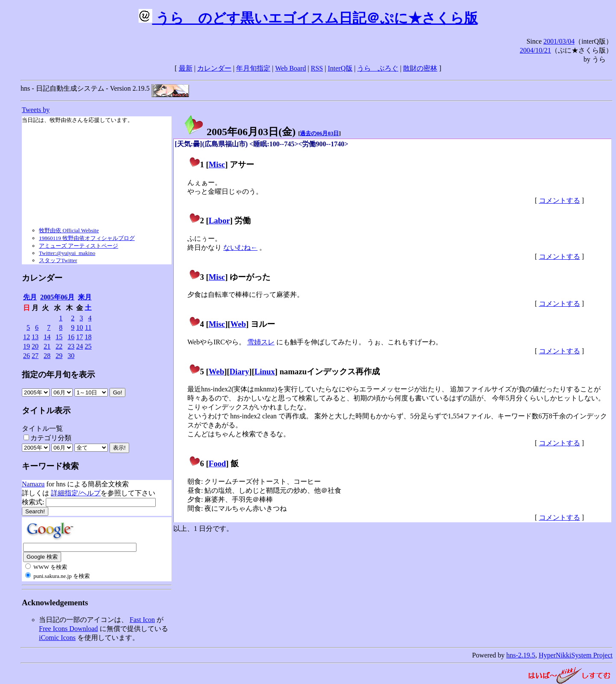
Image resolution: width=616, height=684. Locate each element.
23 (71, 346)
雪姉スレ (261, 342)
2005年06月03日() (240, 132)
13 (35, 337)
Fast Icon (142, 620)
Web (238, 324)
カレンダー (214, 68)
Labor (219, 221)
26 (27, 356)
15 (59, 337)
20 (35, 346)
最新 (186, 68)
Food (218, 463)
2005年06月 (57, 297)
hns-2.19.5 (521, 655)
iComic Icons (57, 638)
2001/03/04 (559, 41)
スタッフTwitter (58, 260)
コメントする (560, 200)
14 (47, 337)
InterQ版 (340, 68)
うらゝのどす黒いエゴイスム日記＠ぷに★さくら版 (308, 18)
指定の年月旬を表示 (58, 375)
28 (47, 356)
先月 (30, 297)
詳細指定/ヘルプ (76, 493)
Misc (217, 164)
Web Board (290, 68)
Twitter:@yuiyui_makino (67, 253)
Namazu (33, 484)
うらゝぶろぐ (378, 68)
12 (27, 337)
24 (80, 346)
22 (59, 346)
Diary (240, 372)
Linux (265, 372)
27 (35, 356)
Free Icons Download (68, 629)
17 (80, 337)
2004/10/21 (535, 50)
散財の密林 (420, 68)
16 (71, 337)
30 (71, 356)
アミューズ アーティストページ (78, 246)
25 (88, 346)
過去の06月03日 (319, 133)
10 (80, 327)
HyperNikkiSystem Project (576, 655)
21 (47, 346)
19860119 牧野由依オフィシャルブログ (87, 238)
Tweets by (36, 110)
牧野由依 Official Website (69, 230)
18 (88, 337)
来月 (85, 297)
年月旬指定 (253, 68)
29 (59, 356)
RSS (317, 68)
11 (88, 327)
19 (27, 346)
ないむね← (240, 247)
